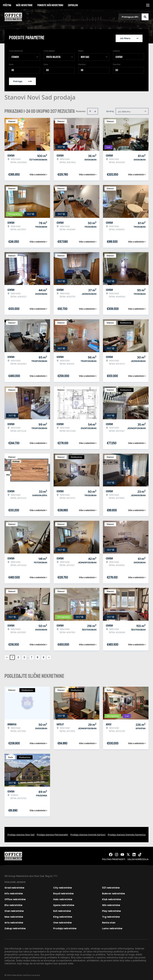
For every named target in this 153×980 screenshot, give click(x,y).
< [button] (7, 656)
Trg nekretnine (111, 916)
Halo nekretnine (63, 898)
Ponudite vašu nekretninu (50, 5)
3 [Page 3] (24, 656)
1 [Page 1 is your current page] (12, 656)
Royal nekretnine (63, 892)
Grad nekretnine (14, 887)
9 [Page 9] (43, 656)
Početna (7, 5)
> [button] (49, 656)
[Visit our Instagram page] (117, 853)
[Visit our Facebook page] (111, 853)
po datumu (124, 110)
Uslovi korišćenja (138, 858)
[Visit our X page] (128, 853)
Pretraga (22, 80)
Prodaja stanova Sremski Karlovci (88, 833)
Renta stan (109, 922)
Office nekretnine (15, 898)
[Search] (145, 17)
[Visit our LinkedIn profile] (134, 853)
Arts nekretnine (14, 922)
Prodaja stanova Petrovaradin (52, 833)
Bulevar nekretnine (113, 892)
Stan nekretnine (14, 910)
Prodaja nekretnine (65, 927)
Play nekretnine (111, 910)
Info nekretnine (14, 892)
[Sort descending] (95, 110)
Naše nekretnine (24, 5)
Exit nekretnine (62, 910)
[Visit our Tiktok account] (140, 853)
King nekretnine (63, 916)
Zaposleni (73, 5)
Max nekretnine (14, 916)
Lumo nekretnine (112, 927)
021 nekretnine (111, 887)
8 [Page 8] (38, 656)
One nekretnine (62, 922)
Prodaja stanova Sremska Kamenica (127, 833)
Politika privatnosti (114, 858)
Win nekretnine (111, 904)
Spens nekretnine (64, 904)
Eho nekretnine (13, 904)
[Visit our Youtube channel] (122, 853)
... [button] (28, 656)
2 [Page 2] (18, 656)
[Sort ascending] (90, 110)
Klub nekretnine (112, 898)
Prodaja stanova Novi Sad (21, 833)
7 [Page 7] (32, 656)
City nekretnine (63, 887)
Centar (119, 56)
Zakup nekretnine (15, 927)
